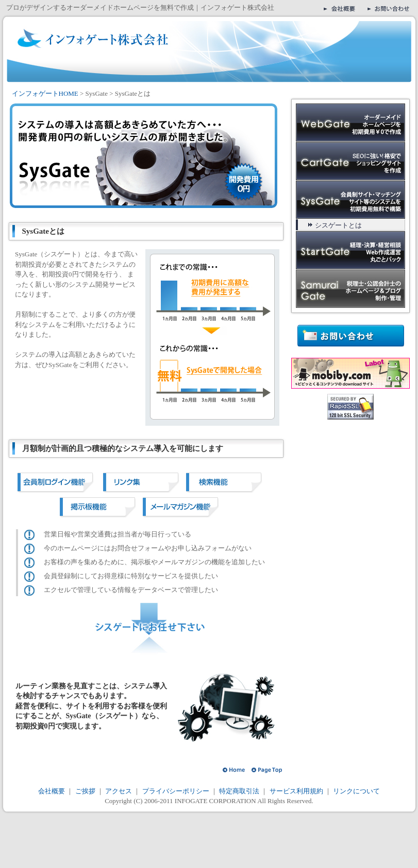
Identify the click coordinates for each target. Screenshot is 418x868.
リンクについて (356, 791)
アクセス (118, 791)
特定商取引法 (239, 791)
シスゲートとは (338, 225)
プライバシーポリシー (174, 791)
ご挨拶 (85, 791)
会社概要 (52, 791)
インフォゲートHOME (45, 93)
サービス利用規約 (296, 791)
